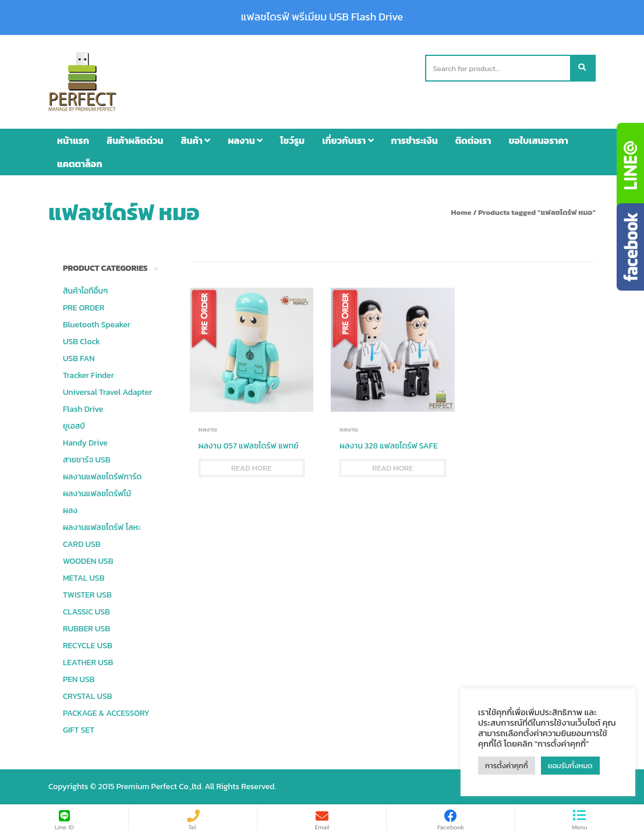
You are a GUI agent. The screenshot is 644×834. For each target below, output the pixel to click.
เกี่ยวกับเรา (348, 140)
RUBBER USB (86, 629)
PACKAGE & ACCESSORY (106, 713)
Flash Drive (83, 409)
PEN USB (79, 679)
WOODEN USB (88, 561)
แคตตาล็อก (80, 164)
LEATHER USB (88, 662)
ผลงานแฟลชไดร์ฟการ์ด (102, 477)
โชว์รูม (292, 140)
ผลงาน (245, 140)
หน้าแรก (73, 140)
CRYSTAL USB (88, 696)
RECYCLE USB (88, 646)
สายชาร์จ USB (87, 460)
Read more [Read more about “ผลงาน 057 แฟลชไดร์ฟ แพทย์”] (252, 468)
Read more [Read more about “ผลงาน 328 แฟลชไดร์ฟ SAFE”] (392, 468)
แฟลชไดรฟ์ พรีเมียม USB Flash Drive (322, 17)
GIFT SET (79, 730)
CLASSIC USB (86, 612)
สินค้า (195, 140)
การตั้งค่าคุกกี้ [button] (507, 766)
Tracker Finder (89, 375)
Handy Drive (85, 443)
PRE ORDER (84, 308)
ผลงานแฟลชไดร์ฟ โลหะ (102, 527)
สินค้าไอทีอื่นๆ (85, 291)
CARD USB (82, 544)
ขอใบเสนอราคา (539, 140)
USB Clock (82, 342)
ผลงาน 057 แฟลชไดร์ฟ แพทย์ (249, 446)
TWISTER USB (87, 595)
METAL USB (84, 578)
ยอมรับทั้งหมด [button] (570, 766)
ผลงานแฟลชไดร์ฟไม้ (97, 494)
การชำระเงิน (415, 140)
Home (461, 212)
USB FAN (79, 358)
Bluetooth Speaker (97, 325)
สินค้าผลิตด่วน (135, 140)
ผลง (70, 510)
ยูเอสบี (74, 426)
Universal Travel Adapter (107, 392)
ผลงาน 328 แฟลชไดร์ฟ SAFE (389, 446)
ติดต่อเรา (473, 140)
